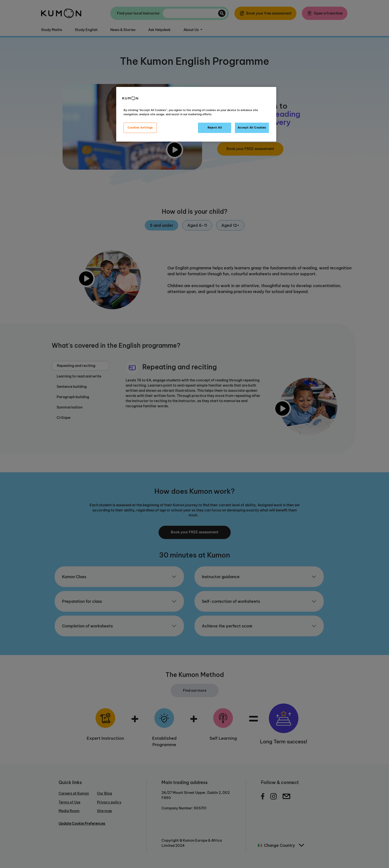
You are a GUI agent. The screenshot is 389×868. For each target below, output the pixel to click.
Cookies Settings (140, 128)
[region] (196, 114)
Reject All (215, 128)
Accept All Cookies (252, 128)
